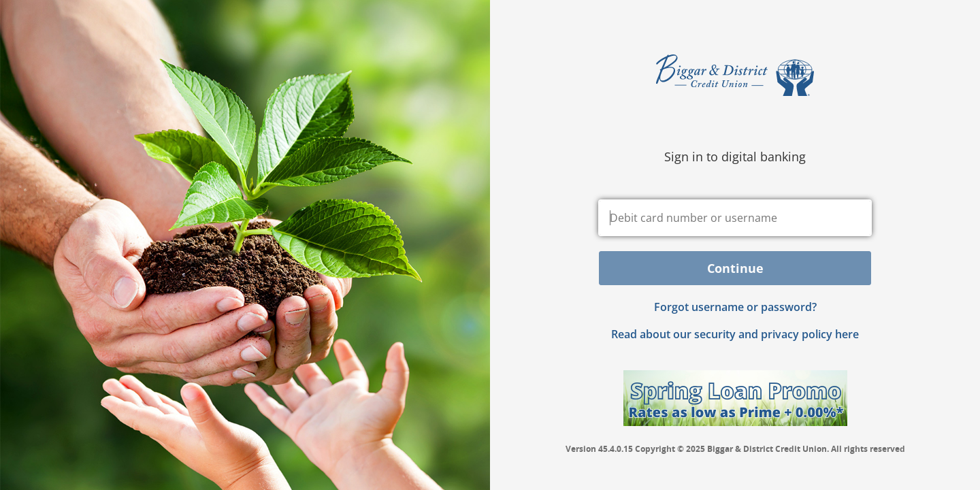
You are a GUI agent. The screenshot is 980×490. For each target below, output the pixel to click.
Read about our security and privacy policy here (735, 334)
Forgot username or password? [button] (735, 307)
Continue (735, 268)
